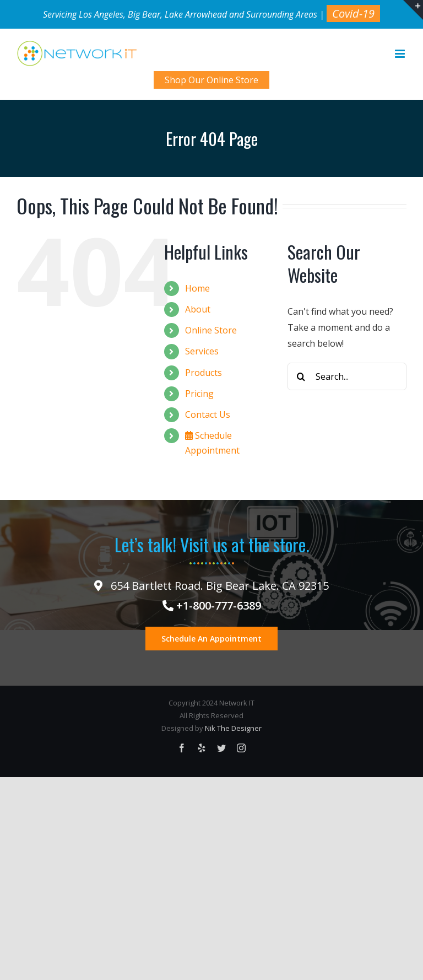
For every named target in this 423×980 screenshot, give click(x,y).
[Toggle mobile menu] (401, 54)
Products (204, 373)
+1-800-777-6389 (212, 605)
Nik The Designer (233, 728)
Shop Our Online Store (211, 80)
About (198, 309)
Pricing (199, 394)
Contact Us (208, 414)
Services (202, 351)
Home (197, 288)
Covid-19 (353, 14)
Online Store (211, 330)
